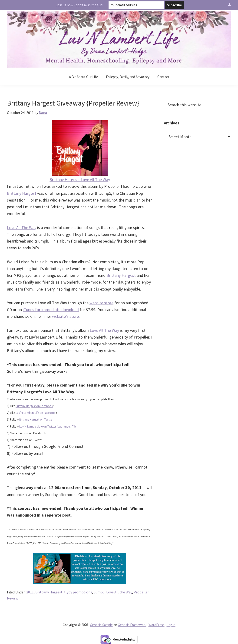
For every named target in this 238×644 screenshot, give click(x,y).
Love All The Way (22, 228)
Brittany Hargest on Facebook (34, 406)
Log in (171, 625)
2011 (30, 592)
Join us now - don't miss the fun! (80, 5)
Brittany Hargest (22, 193)
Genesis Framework (132, 625)
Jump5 (99, 592)
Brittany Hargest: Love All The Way (80, 180)
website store (101, 303)
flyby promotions (78, 592)
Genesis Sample (101, 625)
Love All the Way (119, 592)
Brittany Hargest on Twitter (36, 420)
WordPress (157, 625)
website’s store (65, 316)
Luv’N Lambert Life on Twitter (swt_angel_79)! (48, 426)
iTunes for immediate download (51, 310)
